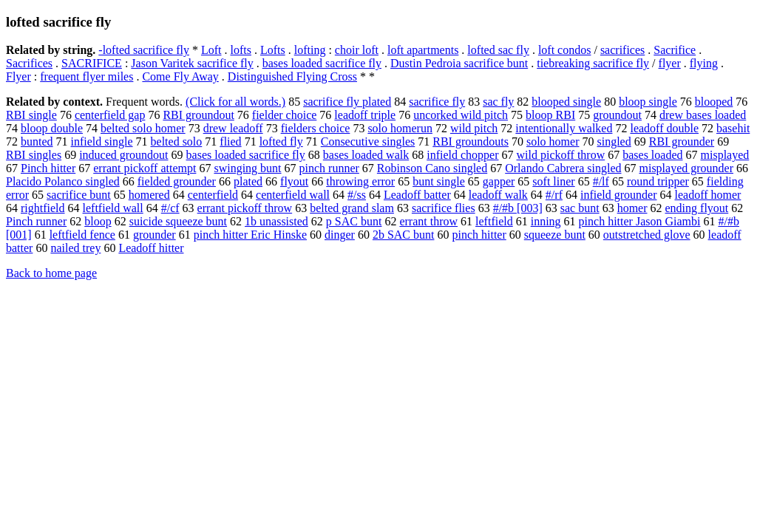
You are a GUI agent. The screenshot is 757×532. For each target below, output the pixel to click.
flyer (670, 63)
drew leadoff (233, 128)
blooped (714, 102)
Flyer (18, 76)
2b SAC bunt (404, 235)
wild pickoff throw (561, 155)
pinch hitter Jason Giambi (640, 221)
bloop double (52, 128)
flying (704, 63)
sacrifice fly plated (347, 102)
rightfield (43, 208)
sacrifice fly (437, 102)
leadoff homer (708, 195)
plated (248, 181)
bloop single (648, 102)
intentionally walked (564, 128)
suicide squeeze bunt (178, 221)
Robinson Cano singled (432, 168)
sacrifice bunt (79, 195)
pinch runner (329, 168)
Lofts (273, 50)
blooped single (566, 102)
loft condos (565, 50)
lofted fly (281, 141)
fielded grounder (177, 181)
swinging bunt (247, 168)
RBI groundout (198, 115)
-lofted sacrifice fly (144, 50)
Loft (211, 50)
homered (149, 195)
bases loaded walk (366, 155)
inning (546, 221)
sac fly (498, 102)
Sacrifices (29, 63)
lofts (240, 50)
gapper (499, 181)
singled (614, 141)
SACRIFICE (92, 63)
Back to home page (51, 273)
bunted (37, 141)
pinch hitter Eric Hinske (250, 235)
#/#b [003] (518, 208)
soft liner (553, 181)
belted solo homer (143, 128)
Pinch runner (36, 221)
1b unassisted (276, 221)
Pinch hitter (48, 168)
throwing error (360, 181)
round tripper (658, 181)
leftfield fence (82, 235)
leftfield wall (113, 208)
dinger (340, 235)
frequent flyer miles (86, 76)
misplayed (725, 155)
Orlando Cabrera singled (563, 168)
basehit (733, 128)
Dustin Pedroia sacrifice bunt (459, 63)
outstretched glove (647, 235)
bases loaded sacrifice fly (322, 63)
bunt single (439, 181)
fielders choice (316, 128)
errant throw (428, 221)
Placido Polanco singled (63, 181)
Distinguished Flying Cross (292, 76)
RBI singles (34, 155)
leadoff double (664, 128)
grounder (155, 235)
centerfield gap (110, 115)
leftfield (494, 221)
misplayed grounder (686, 168)
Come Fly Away (180, 76)
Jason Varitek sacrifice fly (192, 63)
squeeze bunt (555, 235)
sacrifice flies (444, 208)
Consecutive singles (368, 141)
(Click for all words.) (235, 102)
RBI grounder (682, 141)
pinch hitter (479, 235)
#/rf (554, 195)
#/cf (170, 208)
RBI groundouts (471, 141)
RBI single (31, 115)
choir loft (357, 50)
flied (230, 141)
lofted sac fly (498, 50)
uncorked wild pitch (461, 115)
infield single (102, 141)
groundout (617, 115)
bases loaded (652, 155)
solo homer (553, 141)
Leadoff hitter (151, 248)
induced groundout (123, 155)
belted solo (177, 141)
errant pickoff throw (245, 208)
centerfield (213, 195)
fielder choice (285, 115)
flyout (294, 181)
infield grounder (619, 195)
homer (632, 208)
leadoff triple (365, 115)
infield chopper (462, 155)
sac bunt (580, 208)
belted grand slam (352, 208)
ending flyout (697, 208)
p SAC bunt (354, 221)
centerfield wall (293, 195)
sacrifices (622, 50)
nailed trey (75, 248)
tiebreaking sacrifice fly (593, 63)
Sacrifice (675, 50)
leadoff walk (498, 195)
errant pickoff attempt (145, 168)
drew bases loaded (703, 115)
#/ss (357, 195)
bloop (98, 221)
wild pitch (474, 128)
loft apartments (423, 50)
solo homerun (400, 128)
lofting (310, 50)
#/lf (601, 181)
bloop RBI (550, 115)
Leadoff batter (417, 195)
